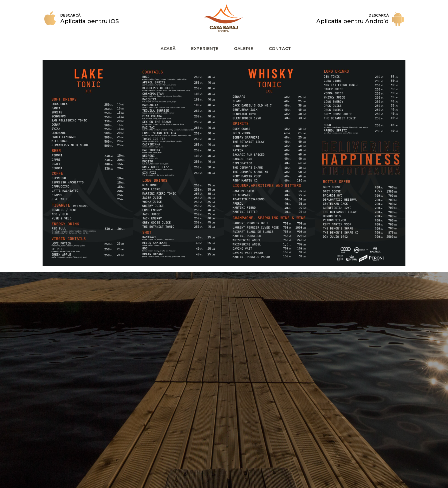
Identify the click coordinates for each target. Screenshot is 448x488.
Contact (280, 49)
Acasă (168, 49)
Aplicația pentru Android (353, 21)
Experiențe (205, 49)
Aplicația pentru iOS (90, 21)
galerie (244, 49)
